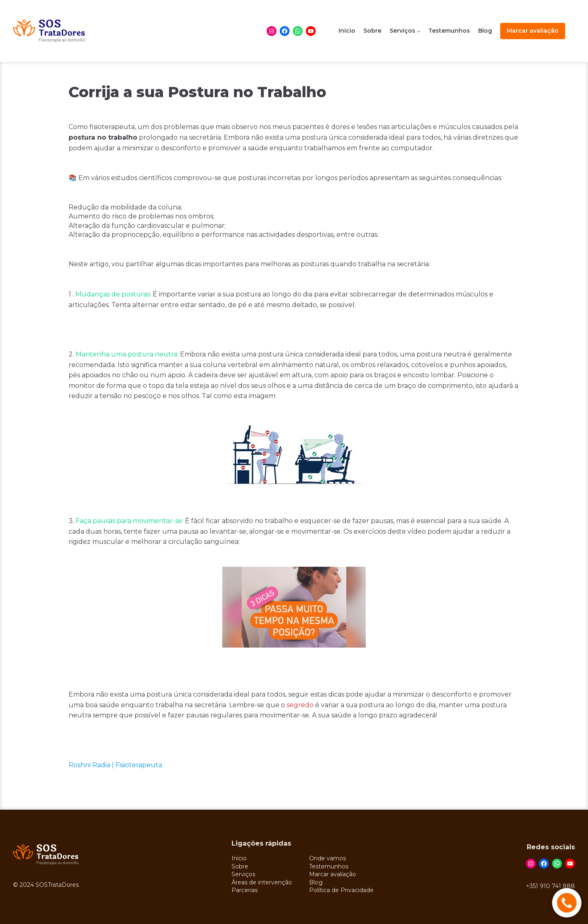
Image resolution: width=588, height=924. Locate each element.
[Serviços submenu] (419, 31)
